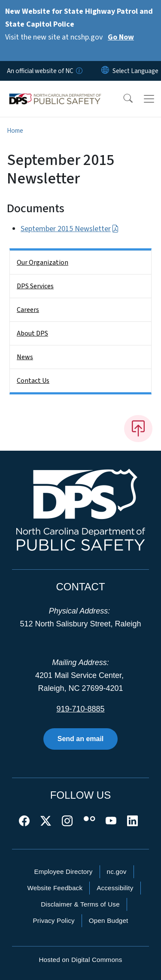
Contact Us (33, 381)
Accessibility (115, 888)
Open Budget (109, 920)
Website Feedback (55, 888)
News (25, 357)
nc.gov (117, 872)
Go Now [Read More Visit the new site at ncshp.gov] (121, 37)
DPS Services (35, 286)
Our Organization (43, 263)
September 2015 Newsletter (70, 229)
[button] (122, 99)
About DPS (32, 333)
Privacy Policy (53, 920)
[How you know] (79, 71)
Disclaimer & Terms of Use (80, 904)
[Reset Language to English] (105, 71)
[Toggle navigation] (149, 99)
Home (15, 131)
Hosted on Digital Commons (80, 960)
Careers (28, 310)
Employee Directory (63, 872)
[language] (135, 71)
